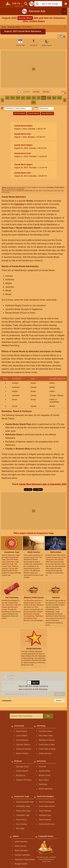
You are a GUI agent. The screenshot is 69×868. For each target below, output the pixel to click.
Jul (39, 98)
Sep (49, 98)
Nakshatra (19, 204)
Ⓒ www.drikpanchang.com (46, 859)
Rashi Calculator (21, 850)
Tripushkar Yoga (23, 815)
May (28, 98)
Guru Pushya (21, 824)
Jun (34, 98)
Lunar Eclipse (22, 736)
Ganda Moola (44, 771)
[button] (48, 4)
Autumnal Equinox (24, 749)
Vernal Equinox (22, 740)
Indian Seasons (21, 842)
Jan (7, 98)
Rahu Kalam (44, 780)
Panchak (42, 766)
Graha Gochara (45, 753)
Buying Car (21, 775)
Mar (18, 98)
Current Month (34, 113)
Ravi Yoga (20, 828)
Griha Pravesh (22, 771)
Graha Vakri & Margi (47, 749)
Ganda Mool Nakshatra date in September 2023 (43, 484)
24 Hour (36, 92)
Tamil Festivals (45, 820)
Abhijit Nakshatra (46, 789)
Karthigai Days (45, 815)
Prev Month (20, 113)
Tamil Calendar (45, 811)
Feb (13, 98)
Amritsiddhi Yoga (23, 806)
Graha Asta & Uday (47, 745)
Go (48, 716)
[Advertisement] (34, 69)
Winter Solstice (22, 753)
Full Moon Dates (46, 731)
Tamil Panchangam (47, 802)
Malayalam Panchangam (25, 859)
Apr (23, 98)
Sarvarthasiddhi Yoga (25, 802)
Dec (34, 102)
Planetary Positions (47, 740)
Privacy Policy (46, 861)
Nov (60, 98)
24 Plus (46, 92)
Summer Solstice (23, 745)
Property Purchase (24, 780)
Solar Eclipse (22, 731)
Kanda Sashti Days (47, 824)
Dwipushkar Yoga (23, 811)
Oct (54, 98)
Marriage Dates (23, 766)
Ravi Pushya (21, 820)
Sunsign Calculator (22, 855)
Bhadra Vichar (45, 775)
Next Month (47, 113)
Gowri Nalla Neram (47, 806)
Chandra (25, 211)
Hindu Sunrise (20, 846)
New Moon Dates (46, 736)
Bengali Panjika (21, 864)
